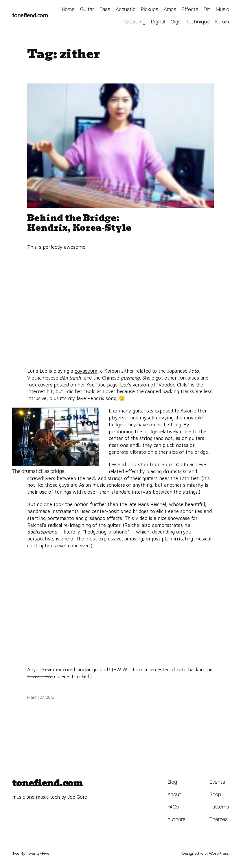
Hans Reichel (152, 504)
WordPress (219, 853)
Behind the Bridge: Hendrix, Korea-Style (79, 223)
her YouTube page (97, 385)
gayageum (86, 371)
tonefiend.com (30, 15)
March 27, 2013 (41, 697)
